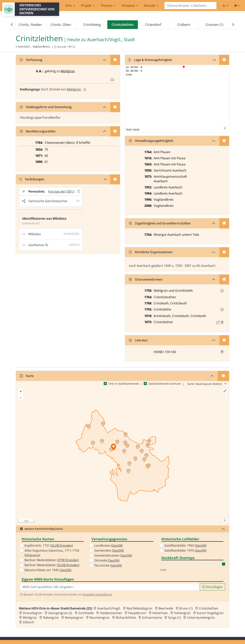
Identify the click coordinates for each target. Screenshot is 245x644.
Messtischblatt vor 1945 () (48, 570)
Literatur (138, 340)
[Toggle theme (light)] (237, 6)
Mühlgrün (68, 71)
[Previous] (12, 25)
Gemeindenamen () (113, 555)
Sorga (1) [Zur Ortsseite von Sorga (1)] (174, 618)
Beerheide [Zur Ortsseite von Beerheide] (166, 608)
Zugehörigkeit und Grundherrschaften (160, 223)
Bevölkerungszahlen (38, 131)
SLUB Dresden (62, 545)
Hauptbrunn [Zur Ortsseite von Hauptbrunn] (137, 613)
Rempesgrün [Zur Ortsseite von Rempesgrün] (74, 618)
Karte (27, 376)
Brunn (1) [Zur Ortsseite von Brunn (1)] (186, 608)
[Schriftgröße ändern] (225, 6)
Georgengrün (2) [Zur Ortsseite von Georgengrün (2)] (60, 613)
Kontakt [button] (150, 6)
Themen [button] (107, 6)
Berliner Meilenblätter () (52, 560)
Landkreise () (109, 545)
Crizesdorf (153, 25)
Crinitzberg (92, 25)
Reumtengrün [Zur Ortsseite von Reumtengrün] (100, 618)
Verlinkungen (31, 179)
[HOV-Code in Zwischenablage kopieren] (55, 47)
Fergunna (32, 555)
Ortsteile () (107, 560)
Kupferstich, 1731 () (49, 545)
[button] (222, 291)
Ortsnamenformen (146, 279)
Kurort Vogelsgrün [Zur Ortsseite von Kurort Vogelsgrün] (210, 613)
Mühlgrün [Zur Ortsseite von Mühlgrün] (30, 618)
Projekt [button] (87, 6)
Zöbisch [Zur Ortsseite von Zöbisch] (28, 622)
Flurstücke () (108, 565)
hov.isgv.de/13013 (61, 191)
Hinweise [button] (129, 6)
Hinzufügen (212, 587)
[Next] (233, 25)
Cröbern (184, 25)
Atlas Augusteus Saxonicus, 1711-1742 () (52, 553)
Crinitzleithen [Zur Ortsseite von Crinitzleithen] (209, 608)
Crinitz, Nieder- (31, 25)
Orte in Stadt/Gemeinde (124, 384)
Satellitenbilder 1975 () (185, 550)
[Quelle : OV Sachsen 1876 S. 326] (222, 322)
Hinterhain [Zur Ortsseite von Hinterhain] (160, 613)
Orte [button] (69, 6)
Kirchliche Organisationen (151, 252)
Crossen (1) (214, 25)
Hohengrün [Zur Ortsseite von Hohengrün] (182, 613)
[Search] (190, 6)
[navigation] (122, 25)
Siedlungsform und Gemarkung (46, 107)
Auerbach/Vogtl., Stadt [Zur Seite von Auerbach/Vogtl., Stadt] (111, 40)
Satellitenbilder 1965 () (185, 545)
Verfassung (31, 60)
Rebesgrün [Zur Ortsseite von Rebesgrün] (51, 618)
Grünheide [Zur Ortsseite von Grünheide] (86, 613)
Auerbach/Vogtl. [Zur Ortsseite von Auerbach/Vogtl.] (109, 608)
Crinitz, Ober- (61, 25)
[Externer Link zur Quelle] (218, 322)
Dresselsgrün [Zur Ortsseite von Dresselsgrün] (32, 613)
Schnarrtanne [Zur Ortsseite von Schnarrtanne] (152, 618)
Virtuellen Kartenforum (97, 594)
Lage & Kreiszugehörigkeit (150, 60)
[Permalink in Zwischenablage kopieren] (79, 192)
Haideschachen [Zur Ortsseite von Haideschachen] (111, 613)
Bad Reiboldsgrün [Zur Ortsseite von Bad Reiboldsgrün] (140, 608)
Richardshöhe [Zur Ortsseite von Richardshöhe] (126, 618)
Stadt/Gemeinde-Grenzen (165, 384)
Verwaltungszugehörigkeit (151, 141)
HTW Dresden (68, 560)
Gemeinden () (109, 550)
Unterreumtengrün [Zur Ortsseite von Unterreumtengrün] (201, 618)
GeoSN (65, 570)
